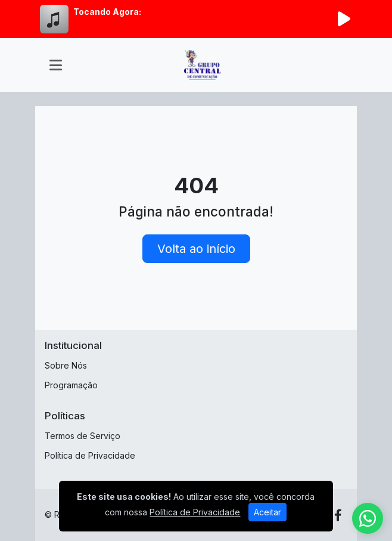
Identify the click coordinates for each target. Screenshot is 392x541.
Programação (71, 385)
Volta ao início (196, 249)
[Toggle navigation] (56, 65)
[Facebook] (338, 515)
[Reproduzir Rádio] (344, 19)
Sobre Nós (66, 365)
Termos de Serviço (83, 436)
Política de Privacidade (90, 455)
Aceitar (267, 512)
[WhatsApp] (368, 518)
